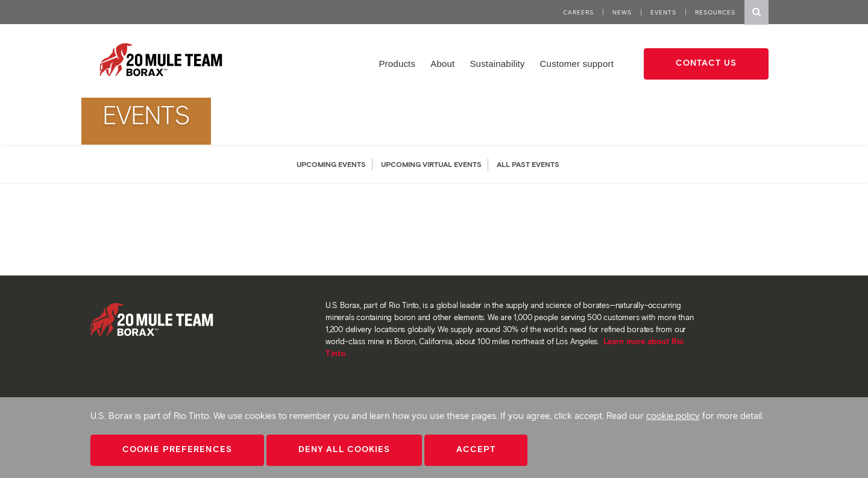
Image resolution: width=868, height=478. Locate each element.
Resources (715, 12)
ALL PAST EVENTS (528, 164)
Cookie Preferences (177, 449)
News (622, 12)
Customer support (577, 64)
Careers (578, 12)
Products (397, 64)
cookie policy (673, 416)
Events (663, 12)
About (442, 64)
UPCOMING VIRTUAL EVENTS (431, 164)
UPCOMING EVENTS (331, 164)
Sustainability (497, 64)
